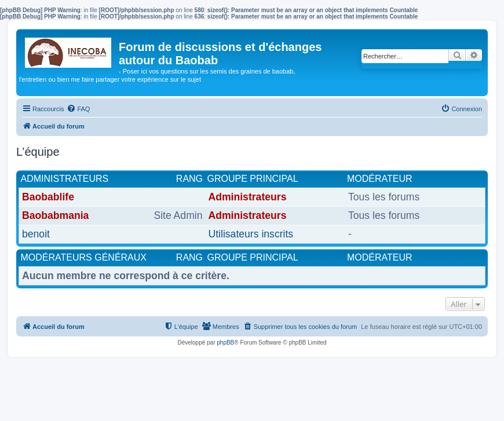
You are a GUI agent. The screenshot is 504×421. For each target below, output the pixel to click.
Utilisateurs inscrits (251, 234)
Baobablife (48, 197)
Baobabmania (55, 215)
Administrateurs (65, 179)
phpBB (225, 343)
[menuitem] (78, 109)
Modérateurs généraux (84, 257)
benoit (36, 234)
